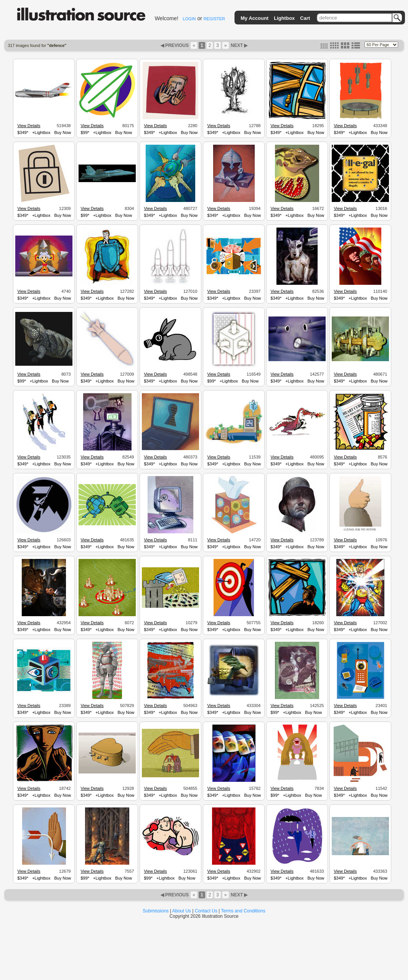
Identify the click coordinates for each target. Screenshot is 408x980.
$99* (85, 132)
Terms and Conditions (243, 911)
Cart (305, 18)
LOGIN (189, 19)
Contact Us (206, 911)
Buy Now (63, 132)
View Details (29, 126)
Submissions (156, 911)
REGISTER (214, 19)
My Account (255, 18)
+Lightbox (41, 132)
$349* (23, 132)
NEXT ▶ (239, 45)
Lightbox (284, 18)
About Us (182, 911)
